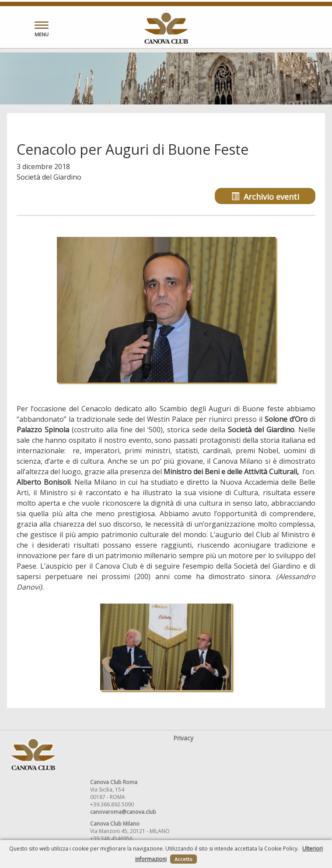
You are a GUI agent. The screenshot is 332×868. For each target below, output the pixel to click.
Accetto (183, 859)
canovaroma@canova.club (123, 812)
